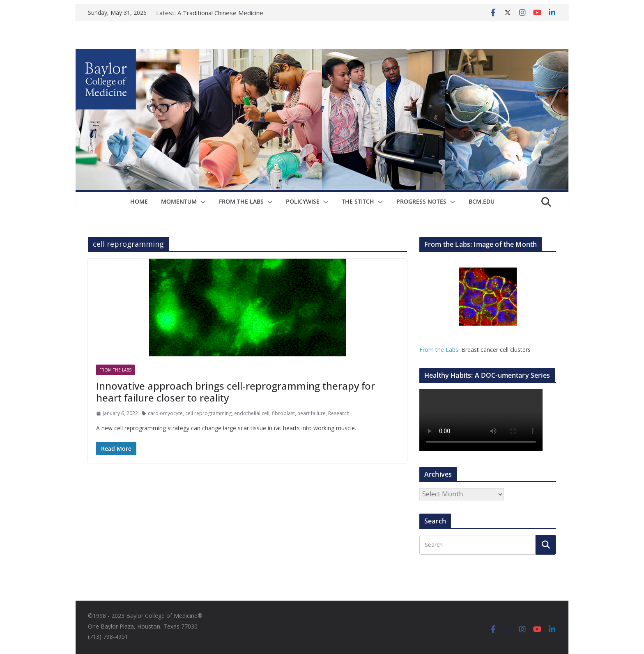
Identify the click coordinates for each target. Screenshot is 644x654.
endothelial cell (252, 413)
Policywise (303, 201)
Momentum (179, 201)
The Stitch (358, 201)
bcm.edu (482, 201)
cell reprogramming (208, 413)
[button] (201, 202)
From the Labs (439, 350)
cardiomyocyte (165, 413)
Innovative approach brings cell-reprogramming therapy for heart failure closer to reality (236, 392)
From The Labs (241, 201)
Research (339, 413)
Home (139, 201)
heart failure (312, 413)
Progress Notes (421, 201)
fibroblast (283, 413)
